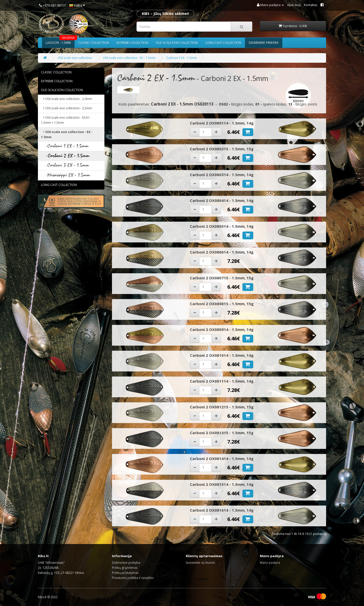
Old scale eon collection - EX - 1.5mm (129, 58)
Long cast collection (223, 43)
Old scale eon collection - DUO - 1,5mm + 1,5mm (66, 120)
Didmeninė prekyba (264, 43)
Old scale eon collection (177, 43)
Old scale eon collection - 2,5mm (66, 108)
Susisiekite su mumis (200, 563)
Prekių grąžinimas (125, 568)
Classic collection (94, 43)
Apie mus (294, 5)
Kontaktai (311, 5)
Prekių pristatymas (125, 573)
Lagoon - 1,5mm (60, 41)
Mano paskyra (270, 563)
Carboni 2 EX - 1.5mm (182, 58)
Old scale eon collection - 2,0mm (66, 99)
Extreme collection (132, 43)
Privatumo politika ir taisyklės (133, 578)
